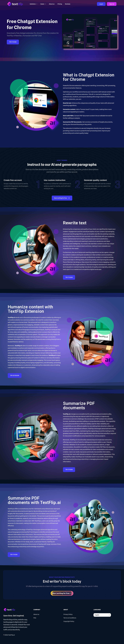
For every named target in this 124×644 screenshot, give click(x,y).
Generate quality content (95, 180)
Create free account (13, 180)
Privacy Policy (68, 614)
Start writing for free (62, 198)
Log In (101, 4)
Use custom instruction (55, 180)
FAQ (35, 618)
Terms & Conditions (70, 618)
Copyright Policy (69, 621)
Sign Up (112, 4)
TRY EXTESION (15, 375)
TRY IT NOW (13, 42)
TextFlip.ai (12, 635)
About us (36, 614)
